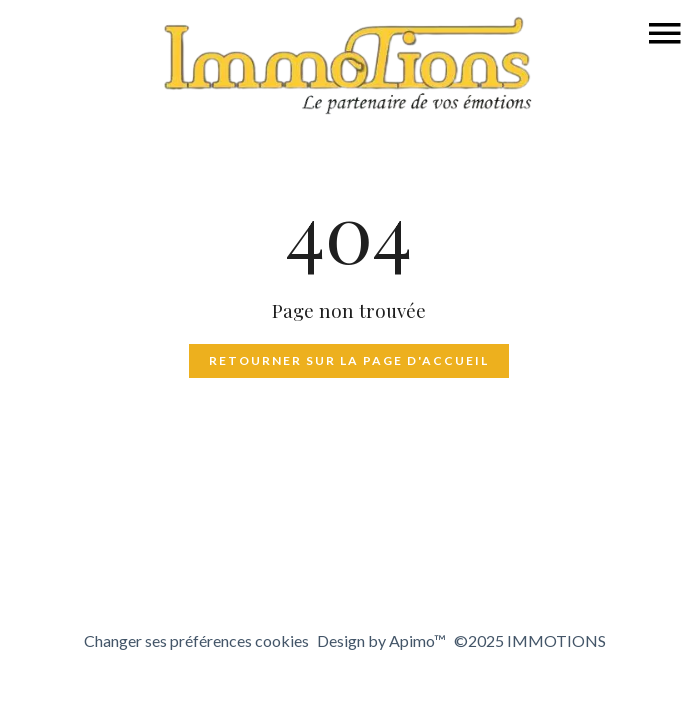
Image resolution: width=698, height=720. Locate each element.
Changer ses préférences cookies (196, 640)
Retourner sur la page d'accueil (349, 360)
